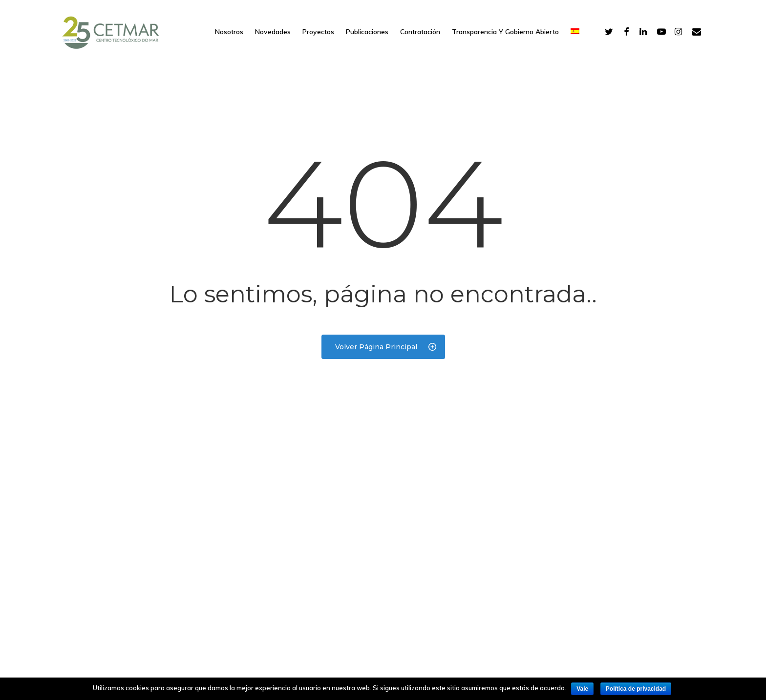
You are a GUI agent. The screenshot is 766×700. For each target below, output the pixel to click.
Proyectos (318, 32)
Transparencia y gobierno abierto (505, 32)
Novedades (273, 32)
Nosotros (229, 32)
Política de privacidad (636, 689)
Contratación (420, 32)
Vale (582, 689)
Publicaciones (367, 32)
